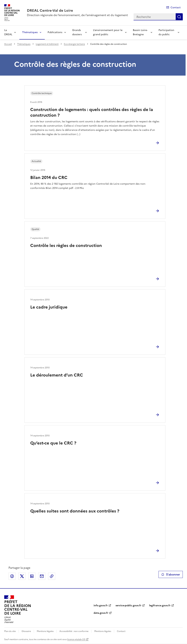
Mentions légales (45, 631)
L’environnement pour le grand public (108, 32)
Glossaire (26, 631)
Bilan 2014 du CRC (49, 178)
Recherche (179, 17)
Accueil (8, 44)
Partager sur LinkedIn (32, 576)
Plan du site (10, 631)
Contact (176, 8)
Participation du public (166, 32)
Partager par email (42, 576)
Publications (55, 32)
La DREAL (8, 32)
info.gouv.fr (101, 605)
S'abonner (171, 574)
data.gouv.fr (101, 613)
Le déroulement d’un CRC (57, 375)
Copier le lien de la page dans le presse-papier (52, 576)
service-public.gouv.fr (128, 605)
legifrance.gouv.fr (160, 605)
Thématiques (30, 32)
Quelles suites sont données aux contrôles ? (75, 511)
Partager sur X (22, 576)
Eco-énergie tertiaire (74, 44)
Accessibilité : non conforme (74, 631)
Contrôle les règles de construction (66, 246)
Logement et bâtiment (47, 44)
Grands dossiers (77, 32)
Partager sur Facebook (12, 576)
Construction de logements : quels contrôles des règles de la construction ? (92, 112)
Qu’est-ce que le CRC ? (53, 443)
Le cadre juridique (49, 307)
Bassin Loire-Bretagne (140, 32)
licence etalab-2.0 (76, 639)
